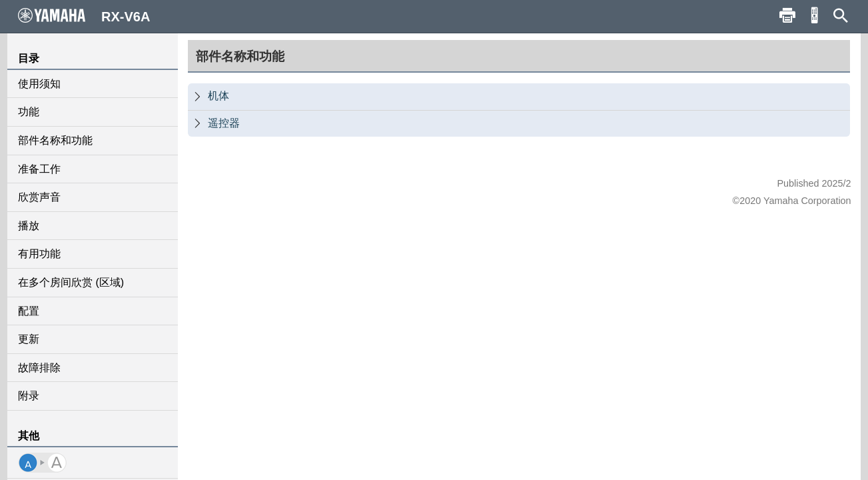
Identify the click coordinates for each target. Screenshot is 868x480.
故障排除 (39, 368)
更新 (29, 339)
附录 (29, 396)
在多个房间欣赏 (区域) (71, 282)
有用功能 (39, 254)
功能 (29, 112)
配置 (29, 311)
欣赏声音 (39, 197)
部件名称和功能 (55, 140)
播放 (29, 226)
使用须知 (39, 84)
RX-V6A (84, 16)
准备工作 (39, 169)
